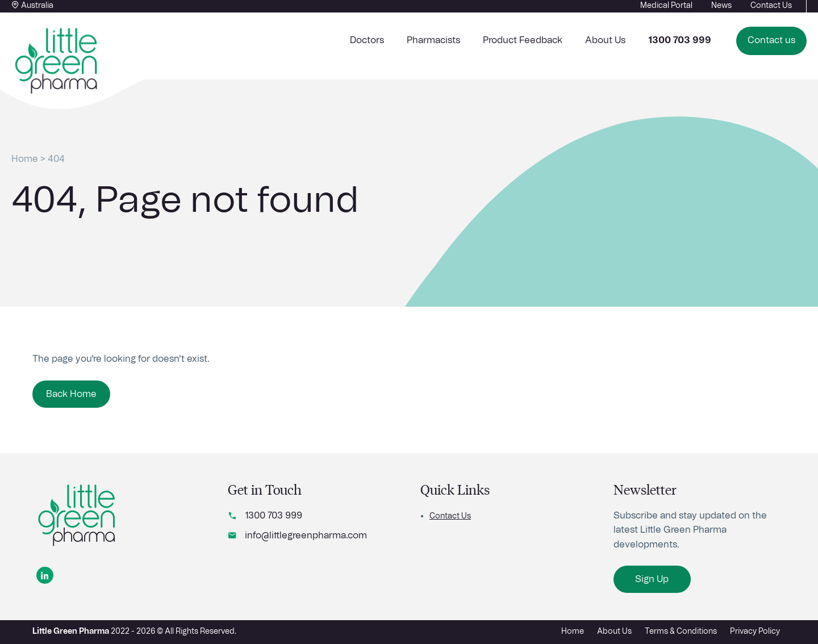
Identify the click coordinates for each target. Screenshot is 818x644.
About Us (605, 40)
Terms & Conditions (681, 632)
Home (25, 159)
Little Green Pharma (71, 632)
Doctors (367, 40)
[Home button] (57, 61)
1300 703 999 (274, 516)
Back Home (71, 394)
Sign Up (652, 579)
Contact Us (450, 516)
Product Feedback (523, 40)
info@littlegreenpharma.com (306, 536)
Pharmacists (433, 40)
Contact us (771, 40)
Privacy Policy (755, 632)
